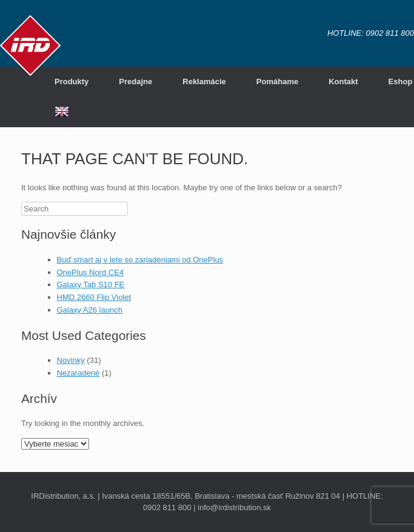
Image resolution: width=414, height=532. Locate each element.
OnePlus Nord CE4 (91, 272)
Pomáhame (277, 81)
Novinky (71, 360)
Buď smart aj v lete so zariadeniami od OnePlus (140, 260)
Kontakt (343, 81)
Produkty (72, 81)
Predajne (135, 81)
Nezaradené (78, 373)
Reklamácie (204, 81)
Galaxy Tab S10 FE (91, 284)
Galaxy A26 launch (90, 310)
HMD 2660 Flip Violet (94, 297)
